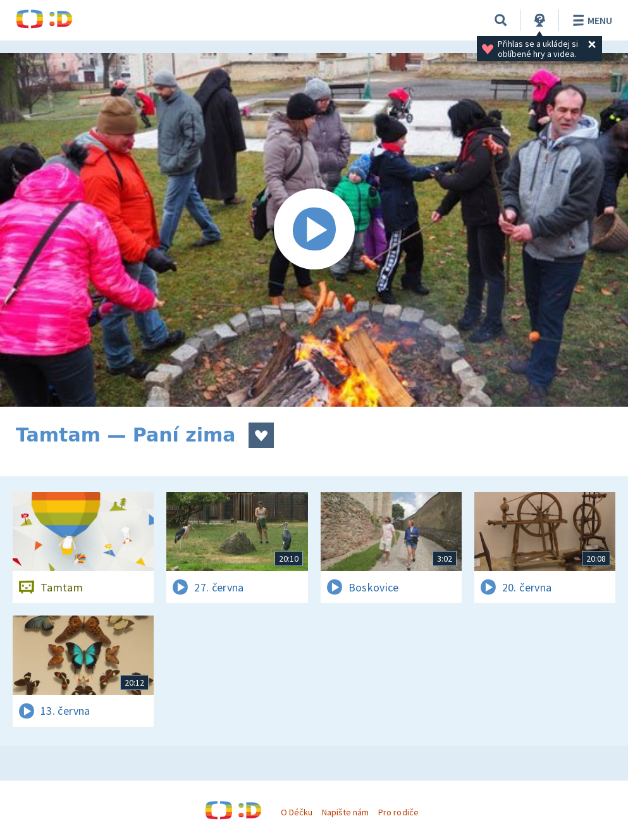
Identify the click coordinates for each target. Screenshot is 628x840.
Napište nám (345, 812)
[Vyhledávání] (501, 20)
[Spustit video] (314, 230)
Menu (590, 20)
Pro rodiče (398, 812)
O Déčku (297, 812)
